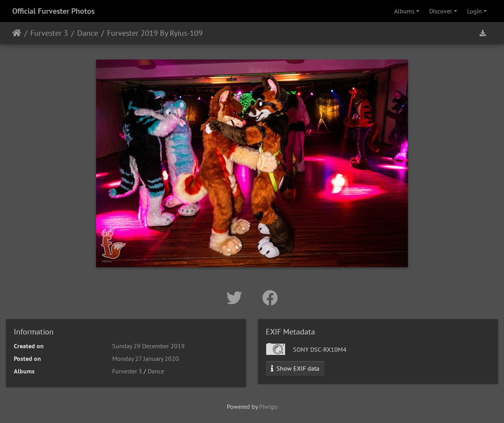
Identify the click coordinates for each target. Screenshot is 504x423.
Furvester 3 (49, 33)
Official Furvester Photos (53, 11)
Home (17, 33)
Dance (88, 33)
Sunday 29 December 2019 (148, 346)
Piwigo (268, 406)
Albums (404, 11)
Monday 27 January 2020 (145, 358)
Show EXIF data (295, 368)
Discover (441, 11)
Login (474, 11)
